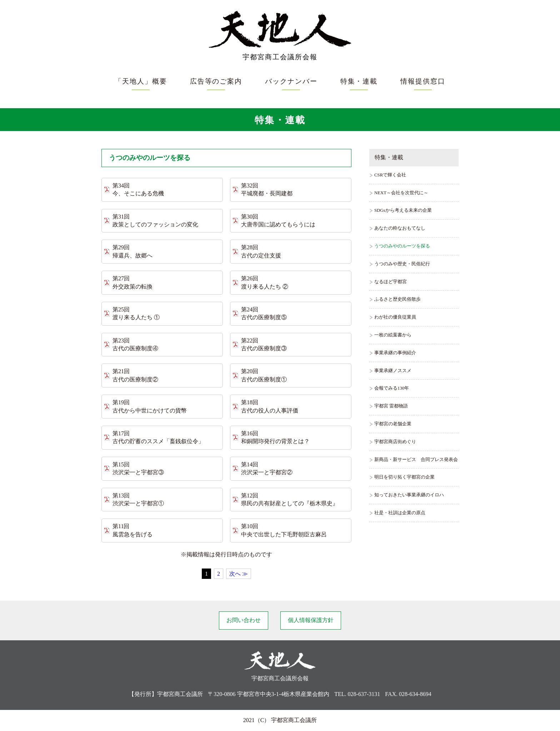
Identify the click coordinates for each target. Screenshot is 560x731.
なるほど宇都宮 (391, 282)
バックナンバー (291, 81)
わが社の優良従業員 (395, 317)
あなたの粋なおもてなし (400, 228)
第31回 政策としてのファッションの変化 (155, 221)
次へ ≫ (239, 574)
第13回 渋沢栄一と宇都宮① (138, 499)
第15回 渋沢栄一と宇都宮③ (138, 468)
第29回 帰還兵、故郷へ (132, 251)
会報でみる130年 (392, 388)
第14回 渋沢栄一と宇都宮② (267, 468)
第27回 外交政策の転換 (132, 282)
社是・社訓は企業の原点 (400, 513)
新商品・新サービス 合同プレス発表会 (416, 460)
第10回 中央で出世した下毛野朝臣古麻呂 (284, 530)
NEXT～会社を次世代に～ (401, 193)
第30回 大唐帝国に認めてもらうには (278, 221)
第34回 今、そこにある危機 (138, 189)
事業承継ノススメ (393, 371)
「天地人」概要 (141, 81)
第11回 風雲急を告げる (132, 530)
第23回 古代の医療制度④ (135, 344)
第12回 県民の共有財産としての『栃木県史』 (290, 499)
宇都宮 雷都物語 (391, 406)
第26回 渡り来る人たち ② (265, 282)
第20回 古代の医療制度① (264, 375)
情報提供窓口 (423, 81)
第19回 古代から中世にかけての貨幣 (150, 406)
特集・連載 (359, 81)
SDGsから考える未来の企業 (403, 210)
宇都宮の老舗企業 (393, 424)
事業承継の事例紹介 (395, 353)
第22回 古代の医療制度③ (264, 344)
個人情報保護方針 (311, 620)
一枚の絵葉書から (393, 335)
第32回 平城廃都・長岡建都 (267, 189)
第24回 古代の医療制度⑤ (264, 313)
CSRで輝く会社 (390, 175)
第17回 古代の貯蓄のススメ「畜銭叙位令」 (158, 437)
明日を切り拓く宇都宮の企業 (404, 477)
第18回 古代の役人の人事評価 (270, 406)
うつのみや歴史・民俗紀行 (402, 264)
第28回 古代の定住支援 (261, 251)
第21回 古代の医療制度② (135, 375)
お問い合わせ (244, 620)
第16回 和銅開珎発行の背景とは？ (275, 437)
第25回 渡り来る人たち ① (136, 313)
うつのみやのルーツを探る (402, 246)
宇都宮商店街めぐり (395, 442)
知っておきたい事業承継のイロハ (409, 495)
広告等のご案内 (216, 81)
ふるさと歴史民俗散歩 (397, 299)
